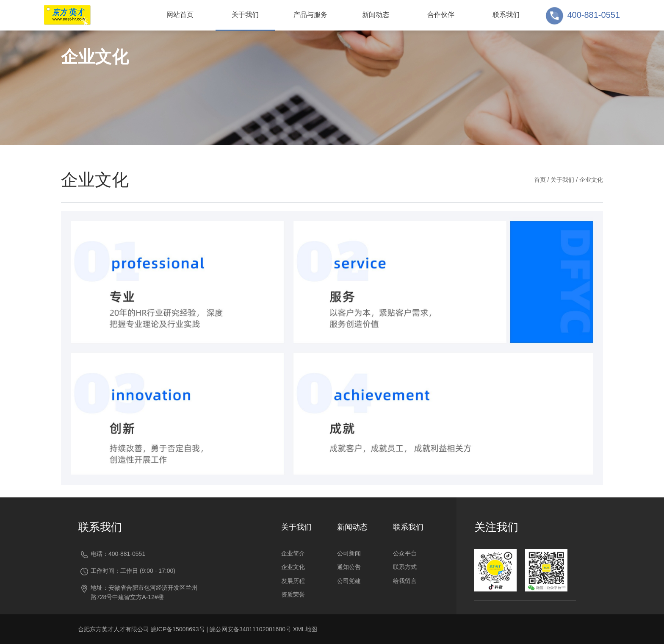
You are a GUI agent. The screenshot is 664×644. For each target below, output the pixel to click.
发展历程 (293, 581)
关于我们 (562, 180)
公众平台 (405, 553)
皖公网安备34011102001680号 (250, 629)
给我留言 (405, 581)
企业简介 (293, 553)
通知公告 (349, 567)
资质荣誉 (293, 594)
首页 (540, 180)
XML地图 (305, 629)
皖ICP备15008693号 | (180, 629)
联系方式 (405, 567)
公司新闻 (349, 553)
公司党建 (349, 581)
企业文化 (591, 180)
